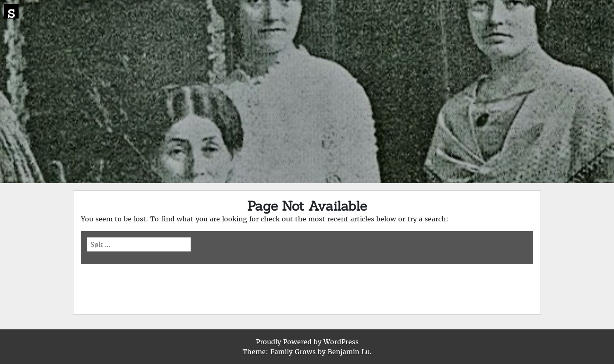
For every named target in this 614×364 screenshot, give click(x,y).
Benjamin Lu (349, 352)
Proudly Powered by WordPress (307, 342)
